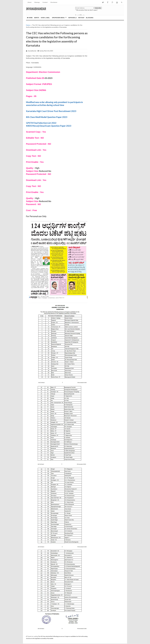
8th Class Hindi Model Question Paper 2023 (47, 117)
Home (30, 18)
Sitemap (37, 2)
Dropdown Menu (58, 18)
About (29, 2)
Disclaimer (54, 2)
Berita (37, 18)
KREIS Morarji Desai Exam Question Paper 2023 (49, 126)
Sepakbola (72, 18)
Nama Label (45, 18)
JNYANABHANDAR (36, 9)
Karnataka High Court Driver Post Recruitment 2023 (51, 111)
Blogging (90, 18)
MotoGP (81, 18)
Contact (45, 2)
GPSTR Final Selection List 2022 (41, 123)
